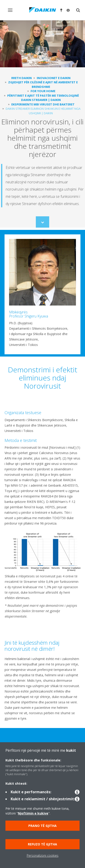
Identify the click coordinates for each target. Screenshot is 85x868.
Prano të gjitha (42, 826)
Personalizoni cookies (43, 855)
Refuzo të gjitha (42, 844)
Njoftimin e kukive (33, 813)
